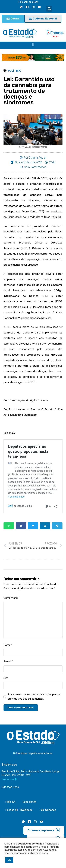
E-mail (8, 662)
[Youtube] (39, 7)
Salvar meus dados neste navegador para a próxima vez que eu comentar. (34, 697)
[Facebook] (27, 7)
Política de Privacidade (19, 810)
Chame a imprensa (44, 830)
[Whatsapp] (21, 7)
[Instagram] (33, 7)
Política (14, 71)
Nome (8, 645)
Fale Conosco (48, 810)
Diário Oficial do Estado (21, 217)
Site (6, 678)
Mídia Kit (10, 802)
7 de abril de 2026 (28, 2)
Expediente (29, 802)
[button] (49, 9)
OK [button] (9, 860)
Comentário (12, 598)
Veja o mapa (9, 779)
